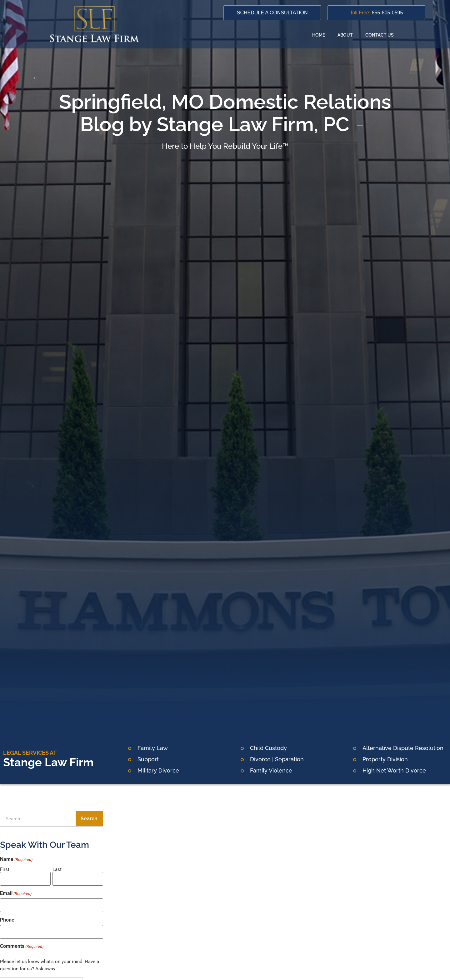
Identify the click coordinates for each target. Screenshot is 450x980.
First (5, 869)
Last (57, 869)
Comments (22, 943)
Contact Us (380, 35)
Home (319, 35)
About (345, 35)
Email (16, 892)
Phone (7, 918)
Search (89, 819)
